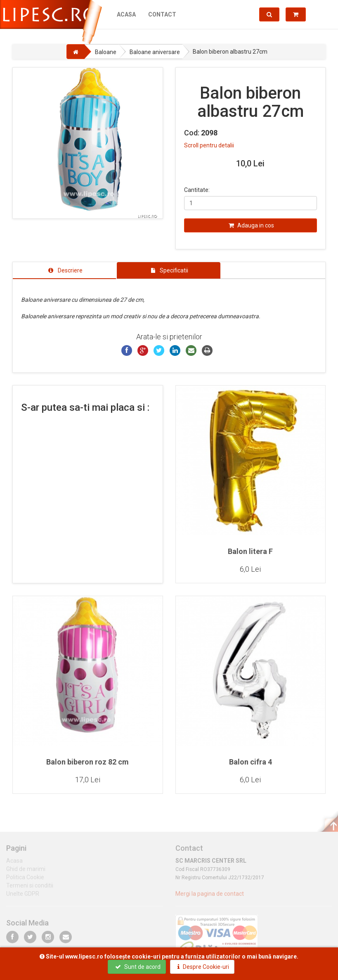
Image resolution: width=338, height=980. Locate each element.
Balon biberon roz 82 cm (87, 762)
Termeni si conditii (30, 888)
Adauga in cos (251, 225)
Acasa (126, 14)
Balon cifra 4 (251, 762)
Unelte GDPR (23, 897)
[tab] (64, 270)
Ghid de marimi (26, 872)
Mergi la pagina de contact (210, 897)
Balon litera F (250, 551)
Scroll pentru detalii (209, 145)
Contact (162, 14)
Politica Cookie (25, 880)
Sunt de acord (138, 967)
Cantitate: (197, 190)
